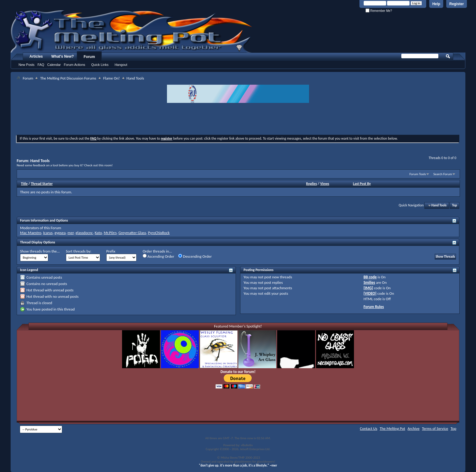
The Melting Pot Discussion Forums (68, 78)
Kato (98, 233)
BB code (370, 277)
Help (436, 4)
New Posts (27, 65)
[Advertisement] (238, 120)
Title (24, 184)
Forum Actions (74, 65)
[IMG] (368, 288)
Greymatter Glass (132, 233)
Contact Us (369, 428)
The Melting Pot (393, 428)
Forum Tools (418, 174)
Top (454, 205)
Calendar (54, 65)
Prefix (111, 251)
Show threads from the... (40, 251)
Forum (89, 57)
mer (70, 233)
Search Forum (443, 174)
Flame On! (112, 78)
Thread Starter (42, 184)
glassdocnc (84, 233)
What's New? (63, 56)
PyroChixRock (159, 233)
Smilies (369, 282)
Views (325, 184)
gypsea (60, 233)
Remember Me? (379, 11)
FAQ (41, 65)
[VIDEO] (370, 293)
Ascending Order (158, 256)
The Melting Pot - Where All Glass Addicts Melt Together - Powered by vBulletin (132, 31)
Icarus (48, 233)
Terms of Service (435, 428)
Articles (36, 56)
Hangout (121, 65)
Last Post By (362, 184)
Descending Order (195, 256)
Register (457, 4)
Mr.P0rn (110, 233)
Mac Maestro (31, 233)
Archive (414, 428)
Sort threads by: (79, 251)
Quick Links (100, 65)
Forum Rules (374, 307)
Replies (311, 184)
